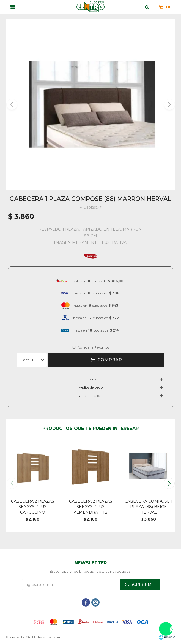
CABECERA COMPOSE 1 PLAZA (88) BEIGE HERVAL (149, 507)
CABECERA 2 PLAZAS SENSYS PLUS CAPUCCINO (33, 507)
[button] (169, 104)
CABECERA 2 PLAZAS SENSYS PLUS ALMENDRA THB (91, 507)
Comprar (110, 360)
